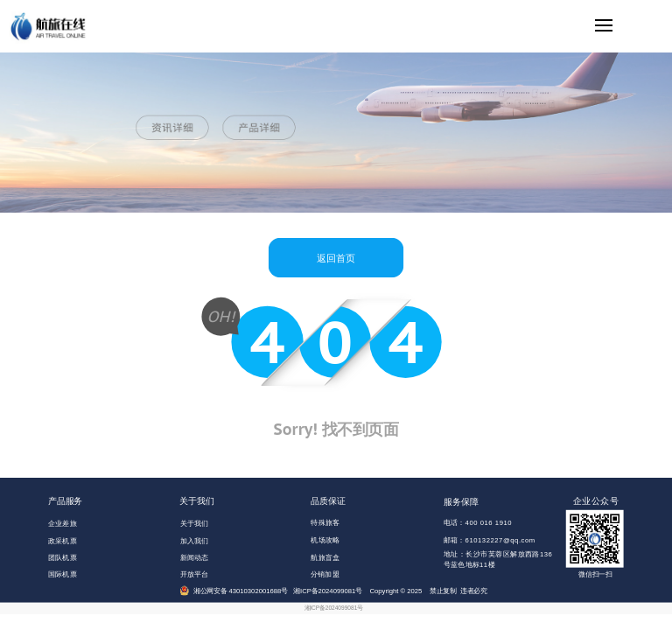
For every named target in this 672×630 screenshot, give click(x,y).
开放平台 (195, 574)
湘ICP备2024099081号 (334, 608)
